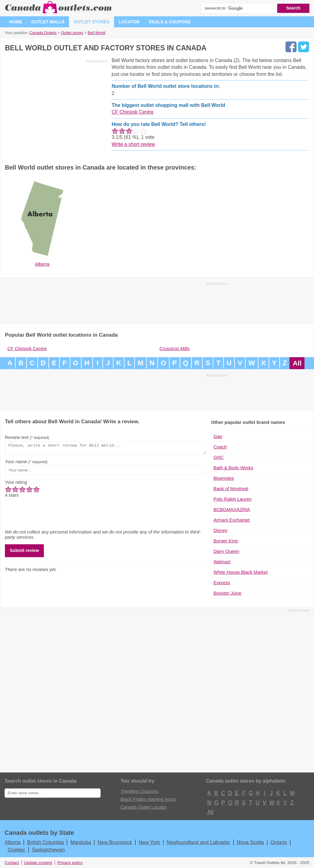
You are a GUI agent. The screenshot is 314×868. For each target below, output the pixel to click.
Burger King (226, 541)
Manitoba (81, 842)
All (297, 363)
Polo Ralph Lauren (232, 499)
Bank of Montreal (231, 489)
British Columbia (45, 842)
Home (16, 22)
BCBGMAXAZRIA (232, 509)
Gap (218, 436)
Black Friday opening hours (148, 799)
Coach (220, 447)
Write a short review (133, 144)
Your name (26, 463)
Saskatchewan (48, 850)
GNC (218, 457)
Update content (38, 863)
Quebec (17, 850)
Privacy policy (70, 863)
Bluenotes (224, 478)
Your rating (16, 484)
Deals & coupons (170, 22)
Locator (129, 22)
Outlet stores (92, 22)
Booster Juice (227, 593)
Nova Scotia (250, 842)
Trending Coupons (139, 791)
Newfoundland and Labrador (198, 842)
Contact (12, 863)
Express (222, 583)
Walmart (222, 562)
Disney (220, 530)
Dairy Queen (226, 551)
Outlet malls (48, 22)
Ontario (279, 842)
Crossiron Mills (174, 348)
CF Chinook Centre (133, 112)
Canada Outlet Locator (144, 807)
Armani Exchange (232, 520)
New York (149, 842)
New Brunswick (115, 842)
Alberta (13, 842)
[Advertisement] (56, 108)
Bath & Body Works (233, 468)
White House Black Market (241, 572)
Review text (27, 437)
